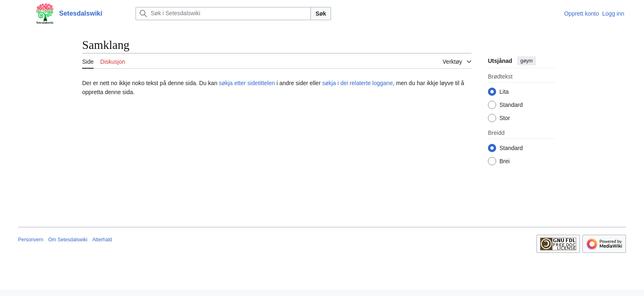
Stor (505, 118)
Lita (504, 92)
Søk (321, 14)
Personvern (31, 240)
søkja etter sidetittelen (247, 83)
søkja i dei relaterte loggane (357, 83)
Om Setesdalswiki (68, 240)
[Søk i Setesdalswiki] (223, 14)
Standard (511, 105)
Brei (505, 161)
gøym (527, 61)
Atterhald (102, 240)
